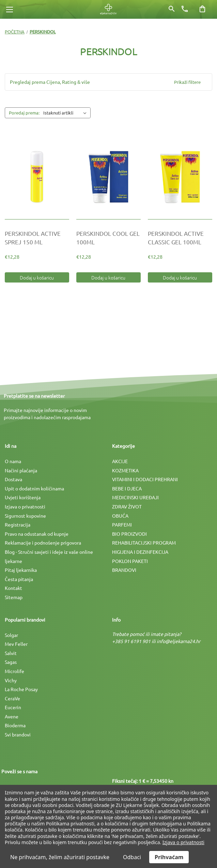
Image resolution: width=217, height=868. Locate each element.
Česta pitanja (19, 579)
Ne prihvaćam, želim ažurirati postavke (60, 857)
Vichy (11, 680)
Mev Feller (16, 644)
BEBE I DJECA (127, 488)
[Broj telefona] (185, 9)
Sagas (11, 662)
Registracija (18, 524)
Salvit (11, 653)
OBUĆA (120, 516)
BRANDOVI (124, 570)
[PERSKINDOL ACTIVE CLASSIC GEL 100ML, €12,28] (180, 177)
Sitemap (14, 597)
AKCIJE (120, 461)
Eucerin (13, 707)
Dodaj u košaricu (37, 277)
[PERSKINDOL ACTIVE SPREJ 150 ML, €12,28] (37, 177)
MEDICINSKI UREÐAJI (135, 497)
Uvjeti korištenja (23, 497)
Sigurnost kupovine (25, 516)
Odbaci (132, 857)
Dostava (13, 479)
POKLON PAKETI (130, 561)
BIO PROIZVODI (129, 534)
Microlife (14, 671)
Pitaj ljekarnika (21, 570)
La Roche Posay (21, 689)
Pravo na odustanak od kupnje (37, 534)
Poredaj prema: (24, 113)
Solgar (11, 635)
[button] (108, 82)
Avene (12, 716)
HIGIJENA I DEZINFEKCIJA (140, 552)
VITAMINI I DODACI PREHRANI (145, 479)
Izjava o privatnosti (25, 506)
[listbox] (66, 113)
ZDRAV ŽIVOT (127, 506)
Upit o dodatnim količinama (34, 488)
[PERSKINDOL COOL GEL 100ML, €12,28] (108, 177)
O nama (13, 461)
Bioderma (15, 725)
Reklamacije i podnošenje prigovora (43, 543)
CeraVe (12, 698)
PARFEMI (122, 524)
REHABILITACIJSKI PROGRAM (144, 543)
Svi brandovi (18, 734)
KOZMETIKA (125, 470)
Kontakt (13, 588)
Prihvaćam (169, 857)
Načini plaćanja (21, 470)
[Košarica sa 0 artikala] (202, 9)
